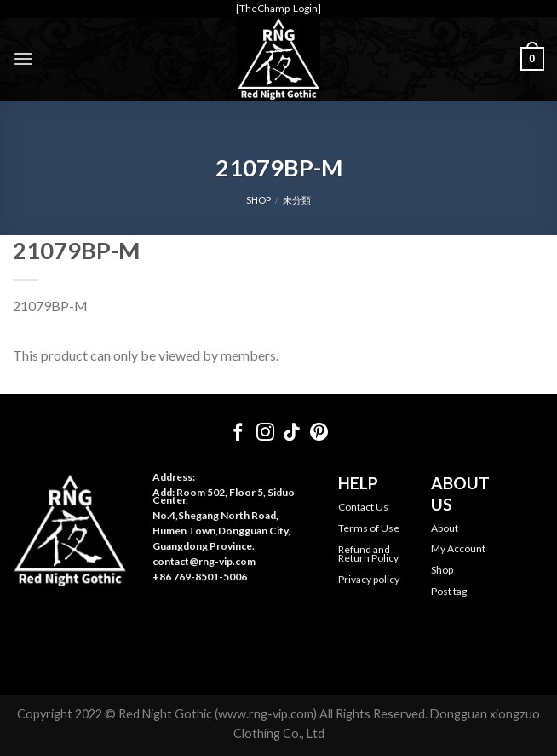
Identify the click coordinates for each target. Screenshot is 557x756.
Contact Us (363, 507)
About (445, 528)
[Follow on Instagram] (265, 433)
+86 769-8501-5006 (200, 577)
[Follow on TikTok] (292, 433)
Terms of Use (369, 528)
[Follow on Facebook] (238, 433)
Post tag (449, 591)
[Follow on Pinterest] (319, 433)
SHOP (258, 200)
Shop (442, 570)
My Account (458, 548)
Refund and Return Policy (368, 554)
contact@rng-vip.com (204, 561)
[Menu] (23, 58)
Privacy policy (369, 579)
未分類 (297, 200)
